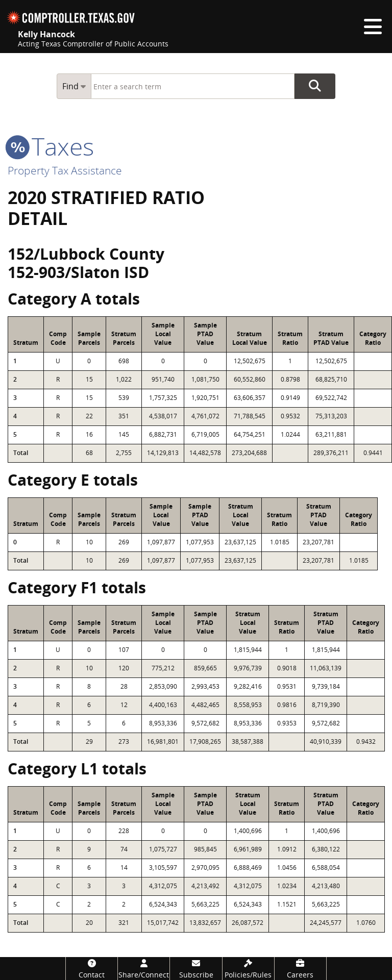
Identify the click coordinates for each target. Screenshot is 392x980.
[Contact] (92, 969)
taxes (51, 146)
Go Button (315, 86)
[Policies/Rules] (248, 969)
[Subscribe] (196, 969)
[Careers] (300, 969)
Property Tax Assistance (65, 170)
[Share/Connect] (144, 969)
